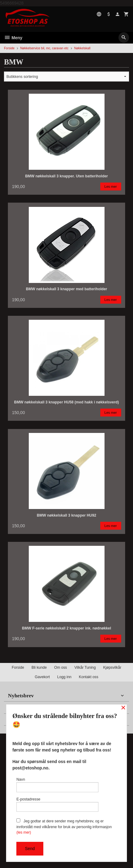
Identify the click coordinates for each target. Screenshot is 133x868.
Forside (9, 48)
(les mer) (24, 832)
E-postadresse (57, 805)
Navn (57, 785)
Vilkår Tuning (85, 668)
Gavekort (42, 677)
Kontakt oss (88, 677)
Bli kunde (39, 668)
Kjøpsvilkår (112, 668)
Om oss (61, 668)
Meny (13, 38)
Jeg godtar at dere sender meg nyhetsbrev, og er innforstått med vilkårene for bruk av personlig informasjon (64, 826)
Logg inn (64, 677)
